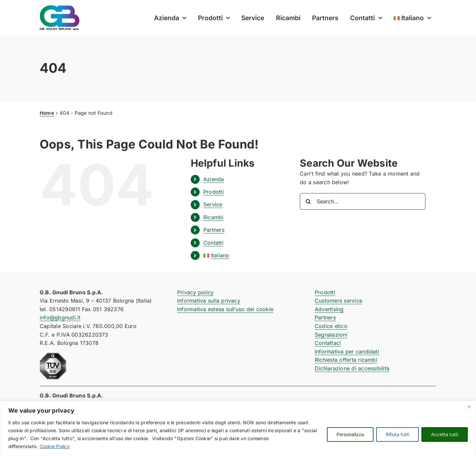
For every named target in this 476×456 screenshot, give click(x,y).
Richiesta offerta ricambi (346, 360)
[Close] (469, 406)
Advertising (329, 309)
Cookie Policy (55, 446)
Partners (214, 230)
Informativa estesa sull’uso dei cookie (225, 309)
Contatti (213, 243)
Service (213, 204)
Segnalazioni (331, 335)
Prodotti (214, 192)
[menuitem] (412, 18)
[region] (238, 428)
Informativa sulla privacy (209, 301)
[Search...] (363, 201)
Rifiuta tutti (397, 434)
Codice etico (331, 326)
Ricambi (214, 217)
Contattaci (328, 343)
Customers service (338, 301)
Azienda (214, 179)
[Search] (308, 201)
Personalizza (350, 434)
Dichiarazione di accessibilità (352, 368)
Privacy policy (195, 292)
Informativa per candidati (347, 352)
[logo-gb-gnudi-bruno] (59, 8)
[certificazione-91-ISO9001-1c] (53, 355)
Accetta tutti (445, 434)
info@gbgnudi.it (60, 317)
